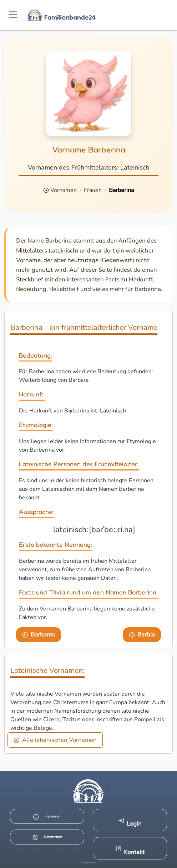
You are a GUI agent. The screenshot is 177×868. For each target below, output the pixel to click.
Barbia (142, 635)
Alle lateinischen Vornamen (55, 740)
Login (130, 823)
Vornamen (64, 190)
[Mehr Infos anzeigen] (88, 863)
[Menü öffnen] (13, 15)
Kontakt (130, 851)
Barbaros (39, 635)
